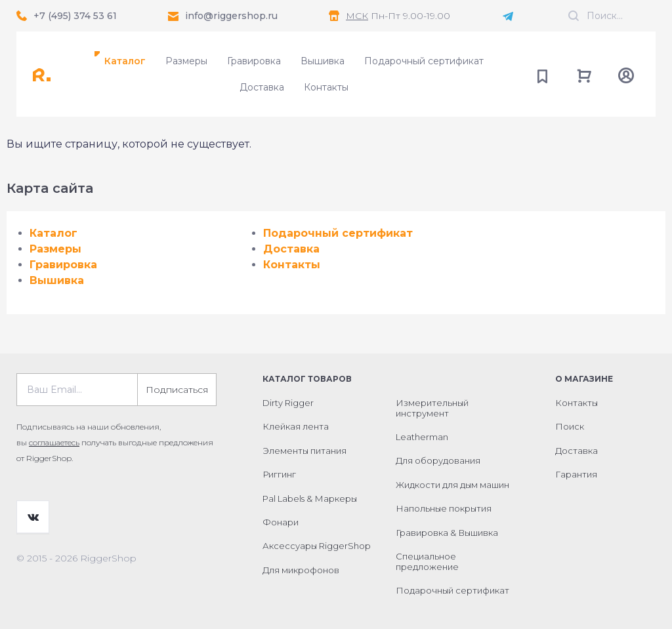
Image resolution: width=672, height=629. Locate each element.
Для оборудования (438, 460)
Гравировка (254, 61)
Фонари (281, 522)
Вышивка (323, 61)
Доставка (262, 87)
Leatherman (422, 437)
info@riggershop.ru (231, 16)
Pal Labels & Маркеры (310, 498)
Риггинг (279, 474)
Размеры (186, 61)
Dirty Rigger (288, 403)
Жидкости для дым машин (452, 485)
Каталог (125, 61)
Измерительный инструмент (432, 408)
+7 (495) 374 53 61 (75, 16)
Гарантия (576, 474)
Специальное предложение (427, 561)
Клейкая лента (296, 426)
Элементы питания (304, 451)
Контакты (326, 87)
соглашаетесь (54, 442)
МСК (357, 16)
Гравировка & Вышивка (447, 533)
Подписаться (177, 390)
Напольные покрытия (444, 508)
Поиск (570, 426)
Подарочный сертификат (424, 61)
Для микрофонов (301, 570)
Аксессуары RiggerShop (317, 546)
